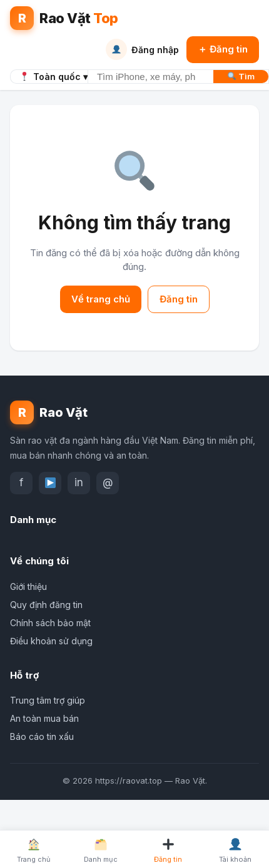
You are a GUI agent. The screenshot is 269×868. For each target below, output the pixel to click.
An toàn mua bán (44, 718)
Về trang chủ (101, 299)
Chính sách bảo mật (50, 623)
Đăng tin (179, 299)
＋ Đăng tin (223, 49)
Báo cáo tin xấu (42, 736)
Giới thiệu (28, 586)
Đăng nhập (142, 49)
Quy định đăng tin (46, 605)
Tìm (241, 76)
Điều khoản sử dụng (51, 641)
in (79, 482)
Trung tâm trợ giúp (48, 700)
